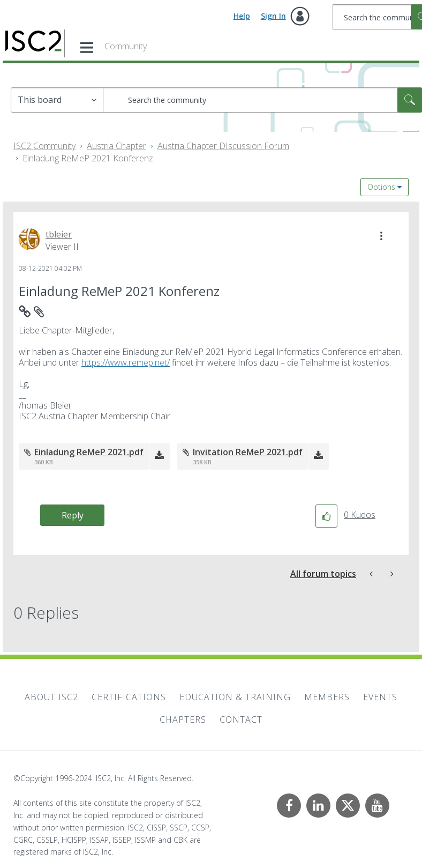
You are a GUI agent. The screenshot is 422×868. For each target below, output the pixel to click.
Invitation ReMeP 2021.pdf (248, 452)
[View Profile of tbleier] (59, 234)
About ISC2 (51, 697)
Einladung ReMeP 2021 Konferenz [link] (88, 158)
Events (380, 697)
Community (126, 46)
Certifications (129, 697)
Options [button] (381, 187)
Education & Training (235, 697)
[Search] (262, 100)
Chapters (183, 719)
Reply (73, 515)
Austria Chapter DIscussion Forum (223, 146)
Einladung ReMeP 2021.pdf (89, 452)
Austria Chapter (116, 146)
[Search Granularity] (57, 100)
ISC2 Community (44, 146)
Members (327, 697)
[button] (381, 236)
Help (242, 16)
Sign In (273, 16)
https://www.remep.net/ (126, 362)
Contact (241, 719)
